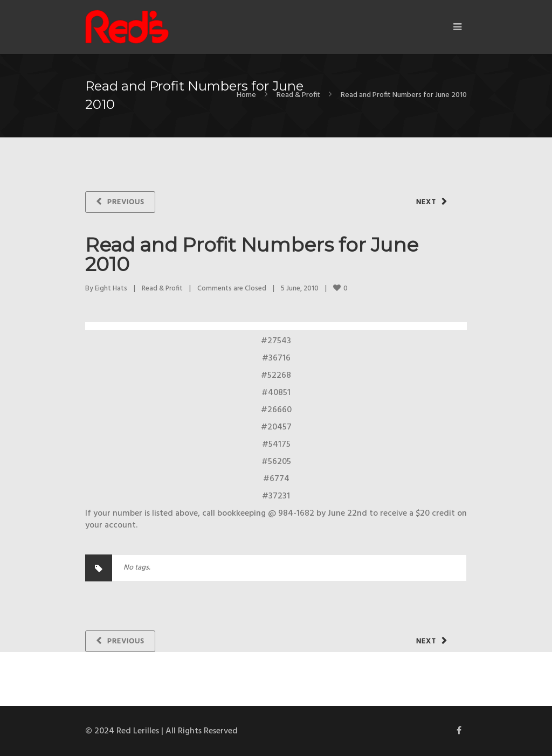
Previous (126, 202)
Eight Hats (111, 289)
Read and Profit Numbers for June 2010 (252, 254)
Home (246, 95)
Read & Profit (298, 95)
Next (426, 202)
